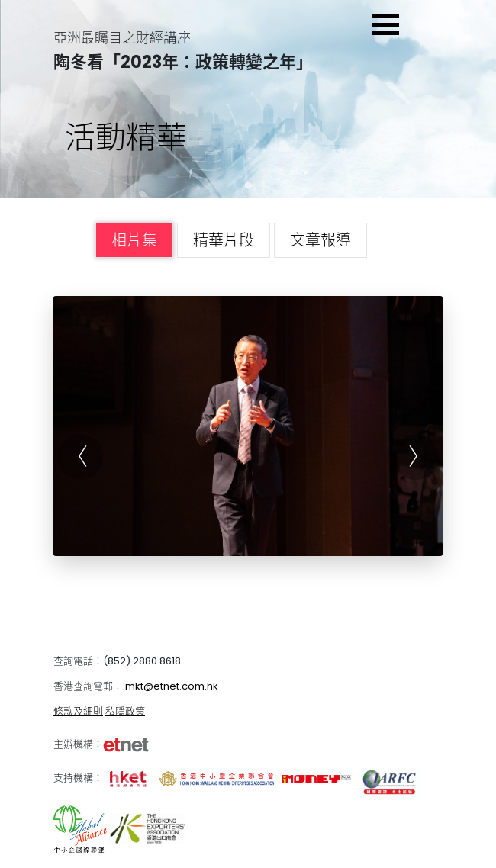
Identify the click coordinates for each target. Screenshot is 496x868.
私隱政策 (125, 711)
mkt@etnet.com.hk (172, 686)
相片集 (134, 240)
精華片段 (224, 240)
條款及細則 (78, 711)
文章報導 (320, 240)
